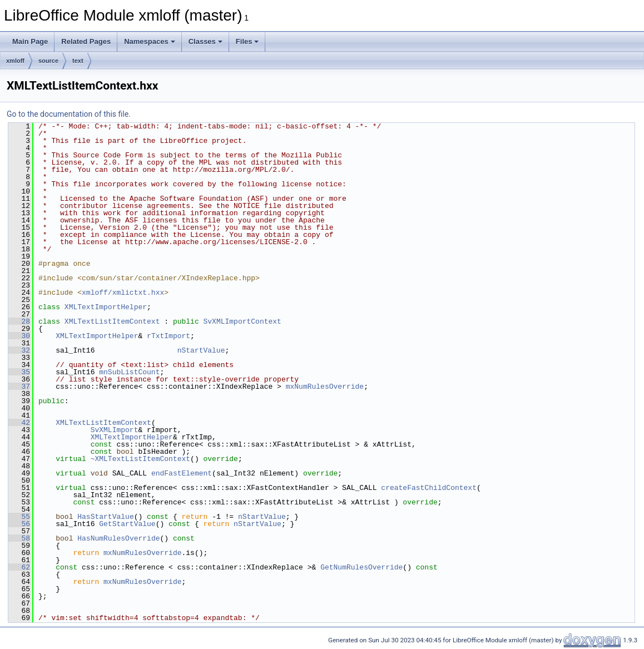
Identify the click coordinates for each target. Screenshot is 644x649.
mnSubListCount (129, 372)
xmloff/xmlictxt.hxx (123, 293)
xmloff (15, 61)
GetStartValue (127, 524)
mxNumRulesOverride (325, 387)
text (78, 61)
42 (19, 423)
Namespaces (150, 41)
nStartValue (201, 350)
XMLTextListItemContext (112, 321)
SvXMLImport (115, 430)
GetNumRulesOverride (361, 567)
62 (19, 567)
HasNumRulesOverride (118, 538)
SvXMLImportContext (242, 321)
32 (19, 350)
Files (247, 41)
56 (19, 524)
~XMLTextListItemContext (140, 459)
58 (19, 538)
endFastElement (182, 473)
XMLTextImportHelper (106, 307)
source (48, 61)
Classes (205, 41)
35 (19, 372)
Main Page (30, 41)
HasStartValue (105, 517)
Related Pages (86, 41)
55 (19, 517)
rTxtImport (169, 336)
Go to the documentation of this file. (69, 114)
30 (19, 336)
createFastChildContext (429, 488)
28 (19, 321)
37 (19, 387)
